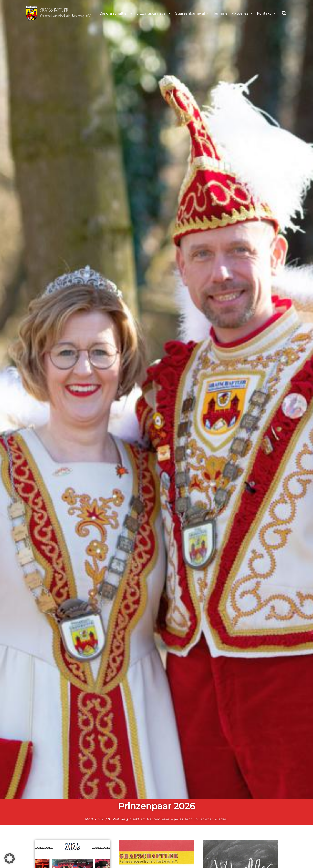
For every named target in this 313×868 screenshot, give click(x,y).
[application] (130, 13)
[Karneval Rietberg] (59, 13)
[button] (284, 14)
